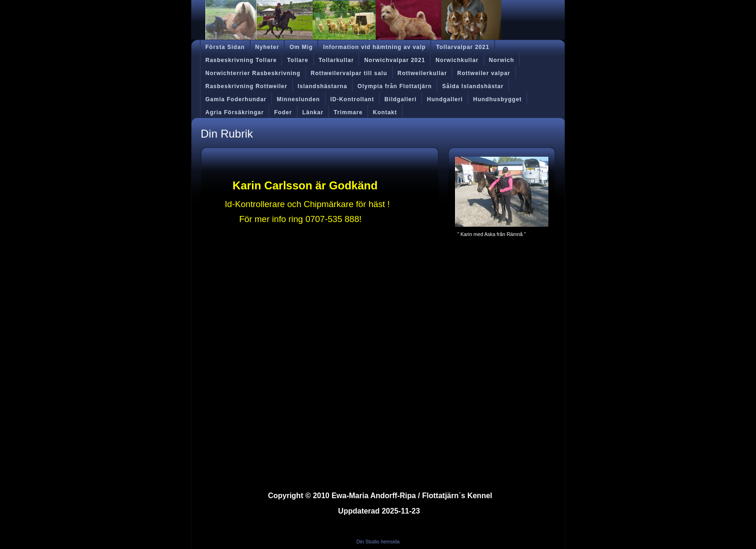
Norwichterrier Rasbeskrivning (253, 73)
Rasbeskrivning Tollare (241, 60)
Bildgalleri (401, 99)
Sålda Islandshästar (473, 86)
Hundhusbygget (497, 99)
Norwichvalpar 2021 (395, 60)
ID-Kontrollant (352, 99)
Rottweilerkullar (422, 73)
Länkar (313, 112)
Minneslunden (298, 99)
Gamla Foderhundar (236, 99)
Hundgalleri (445, 99)
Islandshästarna (322, 86)
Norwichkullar (457, 60)
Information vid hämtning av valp (374, 47)
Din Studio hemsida (378, 542)
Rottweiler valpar (484, 73)
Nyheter (267, 47)
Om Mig (301, 47)
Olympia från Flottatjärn (395, 86)
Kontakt (385, 112)
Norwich (502, 60)
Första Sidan (225, 47)
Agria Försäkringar (234, 112)
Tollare (297, 60)
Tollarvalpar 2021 (462, 47)
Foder (283, 112)
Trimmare (348, 112)
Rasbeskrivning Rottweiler (246, 86)
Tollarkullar (336, 60)
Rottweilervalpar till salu (349, 73)
